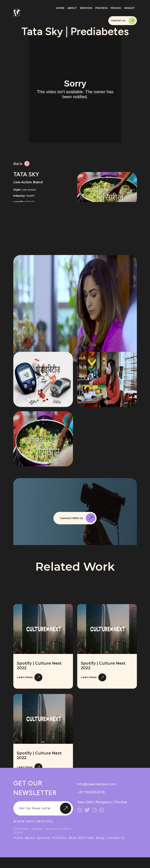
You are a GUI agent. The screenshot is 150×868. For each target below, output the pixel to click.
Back (21, 165)
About (72, 8)
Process (101, 8)
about (30, 838)
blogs (100, 838)
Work (60, 8)
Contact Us (124, 21)
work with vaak (81, 838)
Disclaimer (37, 828)
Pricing (116, 8)
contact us (116, 838)
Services (86, 8)
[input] (43, 808)
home (18, 838)
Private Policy (21, 828)
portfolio (59, 838)
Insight (130, 8)
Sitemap (18, 832)
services (43, 838)
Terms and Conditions (58, 828)
